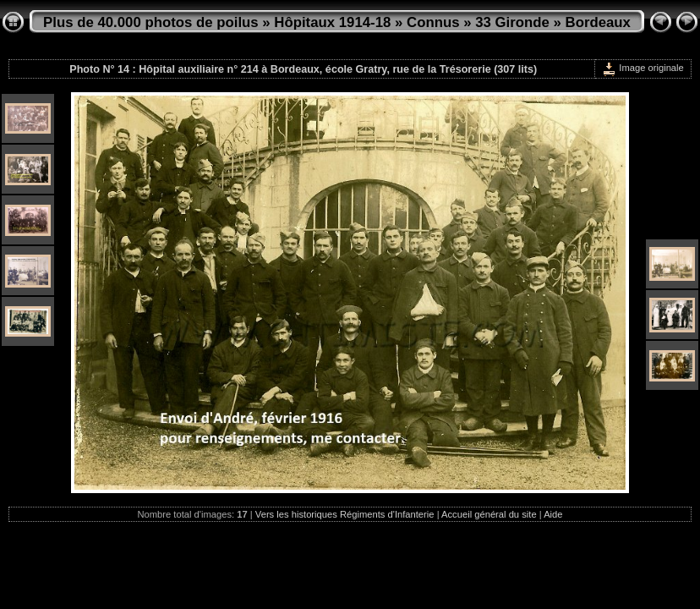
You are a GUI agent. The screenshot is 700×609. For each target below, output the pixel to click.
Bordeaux (598, 22)
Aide (553, 514)
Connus (433, 22)
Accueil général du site (489, 514)
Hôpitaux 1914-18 (332, 22)
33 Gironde (512, 22)
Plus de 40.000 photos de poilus (151, 22)
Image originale (643, 68)
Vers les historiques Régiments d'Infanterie (345, 514)
